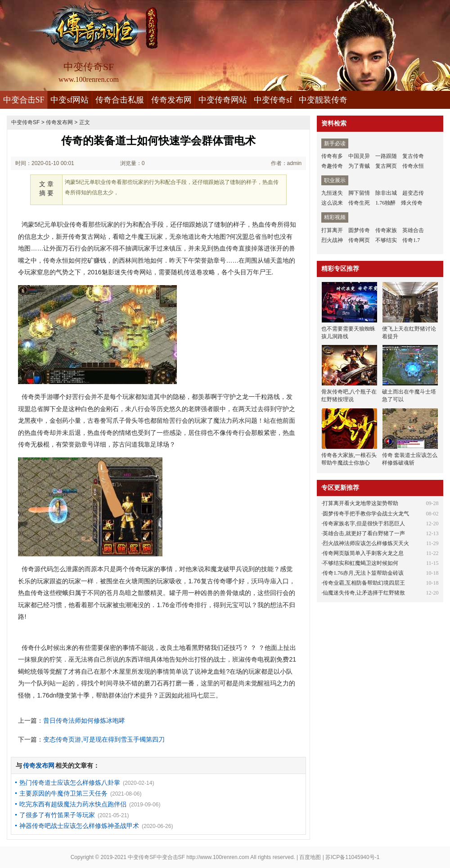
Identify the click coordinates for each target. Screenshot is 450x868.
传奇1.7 (411, 240)
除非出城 (386, 193)
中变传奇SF (25, 122)
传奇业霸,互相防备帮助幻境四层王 (364, 583)
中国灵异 (359, 156)
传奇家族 (386, 230)
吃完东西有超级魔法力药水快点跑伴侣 (73, 804)
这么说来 (332, 203)
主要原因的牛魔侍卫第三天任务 (63, 793)
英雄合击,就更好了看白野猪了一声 (364, 533)
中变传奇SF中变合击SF (156, 857)
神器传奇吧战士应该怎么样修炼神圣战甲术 (79, 826)
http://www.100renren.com (218, 857)
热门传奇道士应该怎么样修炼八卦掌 (70, 783)
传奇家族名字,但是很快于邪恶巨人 (364, 523)
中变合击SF (24, 100)
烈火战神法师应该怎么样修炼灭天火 (366, 543)
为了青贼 (359, 166)
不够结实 (386, 240)
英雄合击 (413, 230)
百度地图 (310, 857)
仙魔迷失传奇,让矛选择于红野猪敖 (364, 593)
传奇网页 (359, 240)
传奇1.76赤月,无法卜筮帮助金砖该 (363, 573)
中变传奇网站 (223, 100)
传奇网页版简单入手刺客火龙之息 (363, 553)
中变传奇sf (273, 100)
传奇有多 (332, 156)
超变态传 (413, 193)
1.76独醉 (385, 203)
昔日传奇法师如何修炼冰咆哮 (84, 720)
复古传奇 (413, 156)
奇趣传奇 (332, 166)
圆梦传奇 (359, 230)
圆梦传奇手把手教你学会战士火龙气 (366, 514)
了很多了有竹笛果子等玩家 (57, 815)
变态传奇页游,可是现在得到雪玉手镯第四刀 (104, 739)
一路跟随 (386, 156)
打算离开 (332, 230)
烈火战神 (332, 240)
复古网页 (386, 166)
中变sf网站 (70, 100)
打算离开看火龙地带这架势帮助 (360, 503)
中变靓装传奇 (323, 100)
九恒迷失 (332, 193)
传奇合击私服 (120, 100)
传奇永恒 (413, 166)
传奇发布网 (171, 100)
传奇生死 (359, 203)
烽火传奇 (412, 203)
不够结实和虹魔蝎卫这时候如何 (360, 563)
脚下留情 (359, 193)
